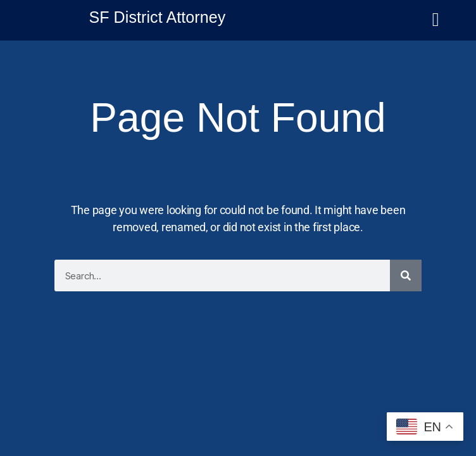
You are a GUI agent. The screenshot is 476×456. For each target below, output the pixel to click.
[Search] (406, 275)
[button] (435, 28)
